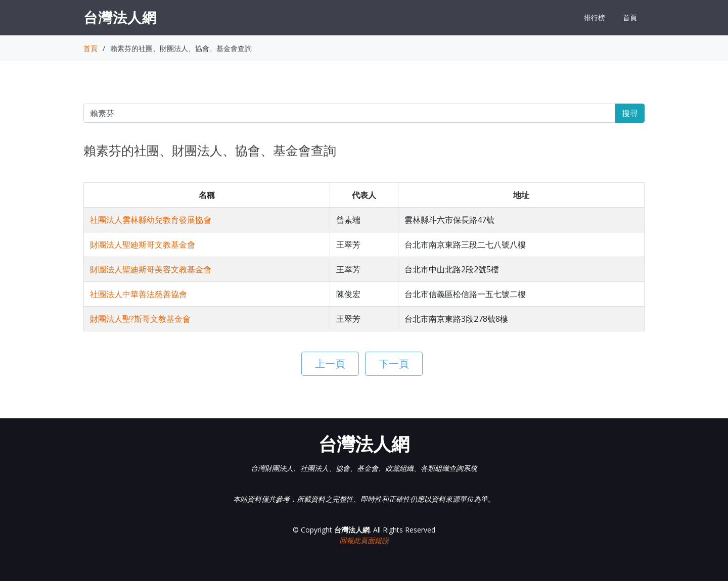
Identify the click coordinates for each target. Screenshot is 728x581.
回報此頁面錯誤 (364, 540)
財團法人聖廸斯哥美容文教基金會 (151, 269)
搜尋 (630, 113)
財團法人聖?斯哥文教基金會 (140, 319)
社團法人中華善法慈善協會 (139, 294)
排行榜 (595, 17)
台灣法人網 (120, 17)
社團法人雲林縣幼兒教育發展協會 (151, 220)
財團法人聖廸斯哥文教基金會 (143, 245)
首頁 (630, 17)
